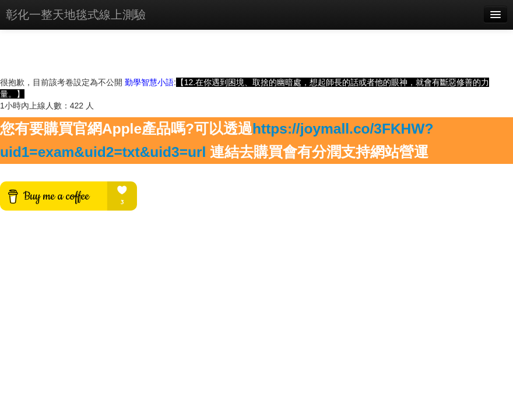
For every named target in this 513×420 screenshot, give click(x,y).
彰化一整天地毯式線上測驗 (76, 15)
